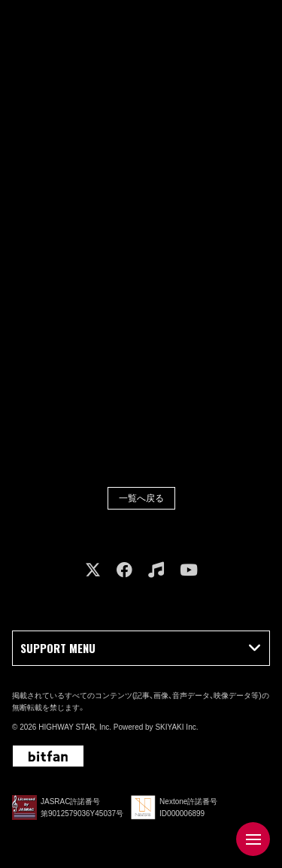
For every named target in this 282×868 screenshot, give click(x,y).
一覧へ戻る (141, 498)
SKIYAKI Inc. (176, 727)
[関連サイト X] (93, 570)
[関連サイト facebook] (124, 570)
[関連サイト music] (156, 570)
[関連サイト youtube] (189, 570)
